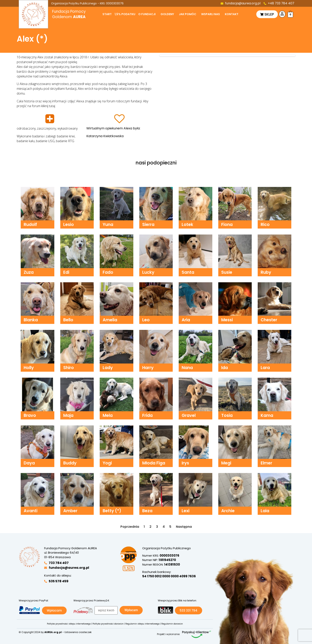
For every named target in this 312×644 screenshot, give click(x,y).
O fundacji (147, 14)
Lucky (148, 272)
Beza (147, 511)
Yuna (108, 224)
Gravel (189, 415)
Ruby (266, 272)
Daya (29, 463)
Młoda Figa (154, 463)
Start (107, 14)
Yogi (107, 463)
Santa (188, 272)
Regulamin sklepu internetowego (142, 624)
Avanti (31, 511)
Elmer (266, 463)
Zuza (29, 272)
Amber (70, 511)
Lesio (69, 224)
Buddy (70, 463)
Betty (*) (112, 511)
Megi (226, 463)
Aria (186, 320)
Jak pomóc (188, 14)
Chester (269, 320)
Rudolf (30, 224)
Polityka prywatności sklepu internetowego (69, 624)
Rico (265, 224)
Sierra (148, 224)
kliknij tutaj (48, 106)
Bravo (30, 415)
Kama (267, 415)
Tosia (227, 415)
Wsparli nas (211, 14)
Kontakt (232, 14)
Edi (66, 272)
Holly (29, 368)
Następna (184, 527)
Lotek (187, 224)
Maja (68, 415)
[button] (148, 14)
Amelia (110, 320)
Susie (227, 272)
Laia (265, 511)
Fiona (227, 224)
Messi (227, 320)
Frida (147, 415)
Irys (185, 463)
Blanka (31, 320)
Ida (225, 368)
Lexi (186, 511)
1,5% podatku (125, 14)
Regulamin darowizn (172, 624)
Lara (265, 368)
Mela (108, 415)
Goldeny (167, 14)
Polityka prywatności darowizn (108, 624)
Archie (228, 511)
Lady (108, 368)
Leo (146, 320)
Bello (68, 320)
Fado (108, 272)
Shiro (69, 368)
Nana (187, 368)
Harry (148, 368)
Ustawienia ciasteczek (78, 632)
